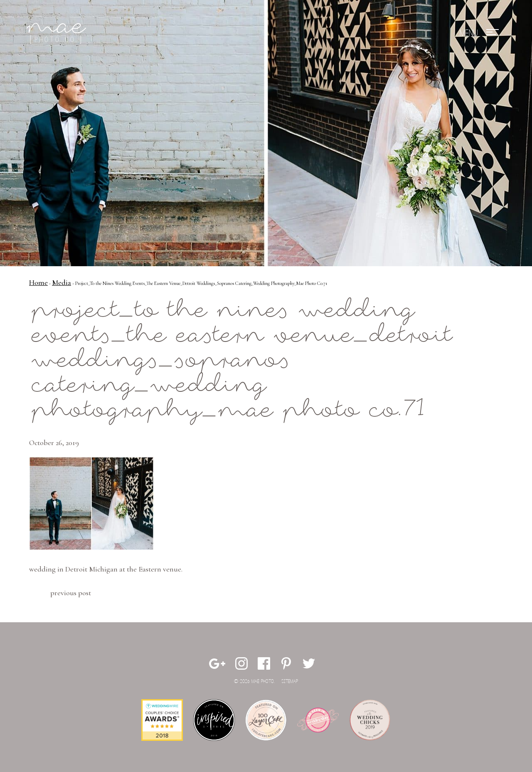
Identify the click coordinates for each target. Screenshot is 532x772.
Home (38, 282)
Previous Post (71, 593)
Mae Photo (58, 33)
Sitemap (290, 682)
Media (62, 282)
